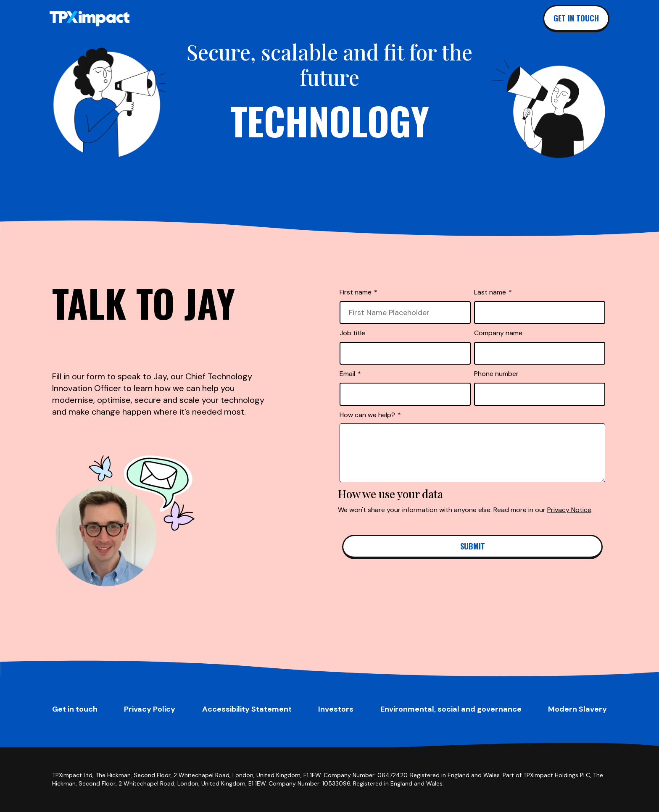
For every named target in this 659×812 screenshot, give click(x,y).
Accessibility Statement (247, 709)
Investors (336, 709)
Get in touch (576, 18)
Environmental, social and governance (451, 709)
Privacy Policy (150, 709)
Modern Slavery (577, 709)
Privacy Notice (569, 510)
